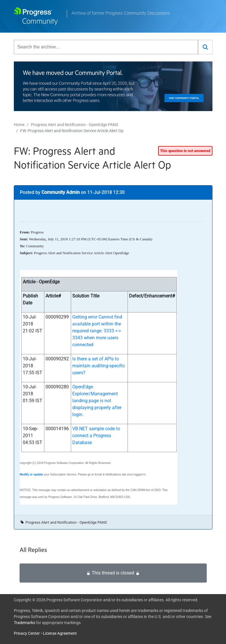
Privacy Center (27, 633)
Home (19, 125)
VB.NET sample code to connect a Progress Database (96, 436)
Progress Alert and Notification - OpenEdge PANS (74, 125)
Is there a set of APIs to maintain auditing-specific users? (99, 366)
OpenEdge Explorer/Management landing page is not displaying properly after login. (97, 401)
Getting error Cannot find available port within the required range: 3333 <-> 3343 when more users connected (97, 331)
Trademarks (24, 623)
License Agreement (60, 633)
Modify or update (32, 474)
